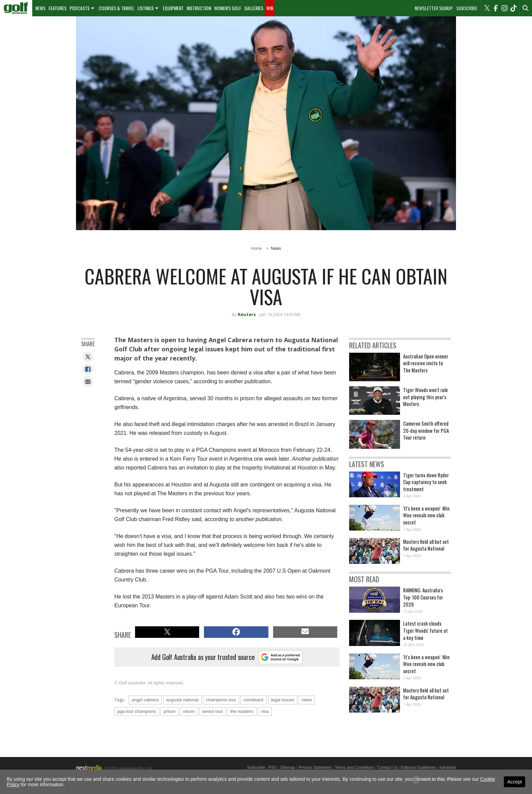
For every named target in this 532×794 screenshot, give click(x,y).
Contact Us (387, 768)
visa (265, 711)
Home (256, 248)
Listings (146, 8)
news (307, 700)
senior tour (213, 711)
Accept (515, 782)
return (189, 711)
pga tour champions (137, 711)
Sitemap (288, 768)
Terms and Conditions (354, 768)
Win (270, 8)
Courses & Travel (117, 8)
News (40, 8)
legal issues (283, 700)
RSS (273, 768)
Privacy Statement (315, 768)
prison (169, 711)
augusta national (182, 700)
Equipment (173, 8)
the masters (242, 711)
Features (58, 8)
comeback (254, 700)
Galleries (254, 8)
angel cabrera (145, 700)
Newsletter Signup (434, 8)
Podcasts (80, 8)
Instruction (199, 8)
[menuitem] (16, 8)
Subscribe (467, 8)
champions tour (221, 700)
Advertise (448, 768)
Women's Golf (228, 8)
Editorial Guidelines (418, 768)
